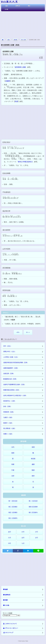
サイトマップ (8, 633)
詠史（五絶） (8, 406)
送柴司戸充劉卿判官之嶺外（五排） (14, 385)
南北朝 (33, 459)
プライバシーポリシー (11, 628)
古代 (13, 447)
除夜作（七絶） (8, 423)
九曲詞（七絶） (8, 417)
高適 (16, 101)
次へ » (28, 332)
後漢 (13, 453)
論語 (7, 6)
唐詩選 (15, 40)
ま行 (37, 538)
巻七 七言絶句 (13, 518)
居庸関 (8, 81)
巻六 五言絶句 (33, 512)
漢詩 (29, 6)
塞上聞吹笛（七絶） (10, 428)
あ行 (10, 532)
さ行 (37, 532)
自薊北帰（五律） (9, 374)
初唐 (13, 464)
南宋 (33, 476)
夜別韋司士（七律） (10, 401)
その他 (6, 9)
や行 (10, 543)
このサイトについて (10, 624)
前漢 (33, 447)
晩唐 (33, 470)
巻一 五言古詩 (13, 501)
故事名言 (18, 6)
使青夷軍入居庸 (20, 67)
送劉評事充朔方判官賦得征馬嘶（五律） (16, 363)
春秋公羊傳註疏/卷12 (25, 162)
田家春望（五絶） (9, 412)
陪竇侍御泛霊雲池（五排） (12, 390)
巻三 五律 (23, 40)
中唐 (13, 470)
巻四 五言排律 (33, 507)
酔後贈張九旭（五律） (10, 379)
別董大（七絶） (8, 434)
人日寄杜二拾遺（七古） (11, 357)
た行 (10, 538)
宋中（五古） (8, 346)
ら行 (23, 543)
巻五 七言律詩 (13, 512)
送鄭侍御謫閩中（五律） (11, 368)
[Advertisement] (23, 24)
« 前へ (18, 332)
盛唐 (33, 464)
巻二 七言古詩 (33, 501)
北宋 (13, 476)
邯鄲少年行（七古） (10, 352)
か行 (23, 532)
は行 (23, 538)
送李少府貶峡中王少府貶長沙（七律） (15, 395)
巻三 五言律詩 (13, 507)
